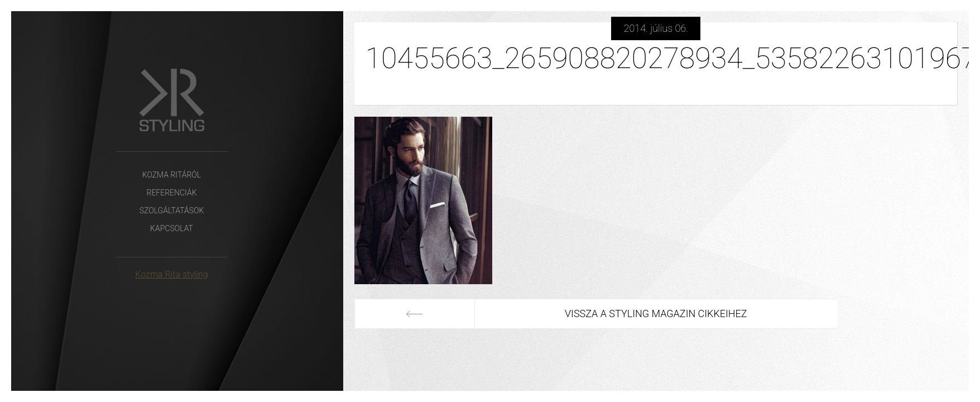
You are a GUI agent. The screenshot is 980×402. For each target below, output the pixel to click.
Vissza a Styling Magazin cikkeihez (656, 314)
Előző (415, 314)
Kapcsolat (172, 228)
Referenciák (171, 193)
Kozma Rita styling (171, 274)
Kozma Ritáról (172, 175)
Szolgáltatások (172, 210)
